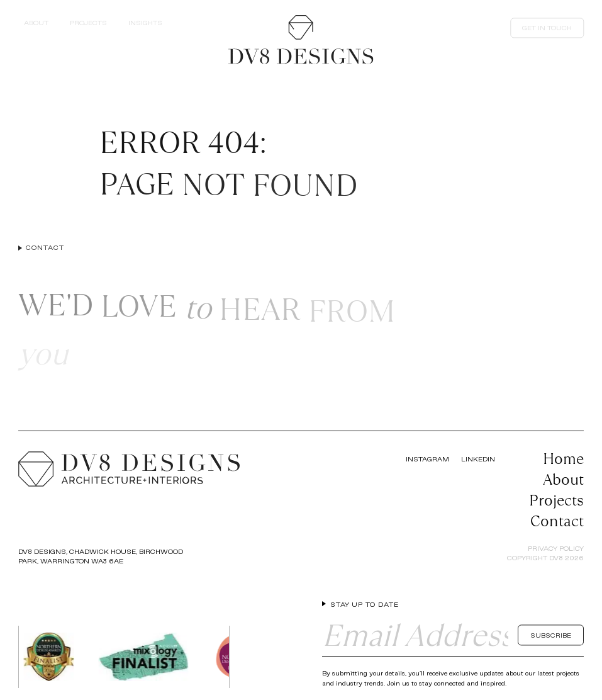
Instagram (427, 459)
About (563, 479)
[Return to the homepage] (301, 40)
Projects (556, 500)
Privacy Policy (556, 548)
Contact (557, 521)
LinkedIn (478, 459)
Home (563, 459)
